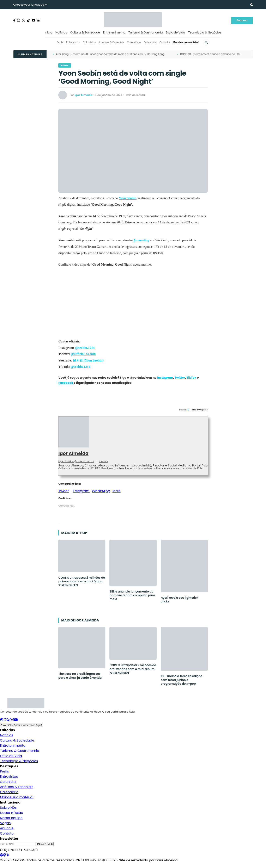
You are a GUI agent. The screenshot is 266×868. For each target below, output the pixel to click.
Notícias (61, 32)
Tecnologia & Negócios (205, 32)
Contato (165, 42)
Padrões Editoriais (66, 866)
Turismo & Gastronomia (146, 32)
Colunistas (89, 42)
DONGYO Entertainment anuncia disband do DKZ (210, 54)
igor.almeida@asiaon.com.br (76, 461)
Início (49, 32)
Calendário (134, 42)
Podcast (242, 20)
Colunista (8, 782)
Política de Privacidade (14, 866)
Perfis (60, 42)
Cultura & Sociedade (85, 32)
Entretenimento (114, 32)
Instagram (165, 378)
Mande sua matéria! (186, 42)
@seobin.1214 (85, 348)
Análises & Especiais (111, 42)
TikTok (191, 378)
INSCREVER (45, 844)
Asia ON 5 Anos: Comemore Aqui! (21, 725)
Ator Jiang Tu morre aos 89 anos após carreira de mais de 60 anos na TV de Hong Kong (110, 54)
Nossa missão (11, 813)
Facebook (66, 383)
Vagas (5, 823)
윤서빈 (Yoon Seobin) (88, 360)
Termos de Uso (41, 866)
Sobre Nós (150, 42)
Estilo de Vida (176, 32)
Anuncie (7, 828)
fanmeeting (142, 240)
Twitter (180, 378)
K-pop (65, 65)
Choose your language (30, 5)
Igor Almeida (73, 454)
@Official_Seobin (83, 354)
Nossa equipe (11, 818)
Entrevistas (73, 42)
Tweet (64, 490)
